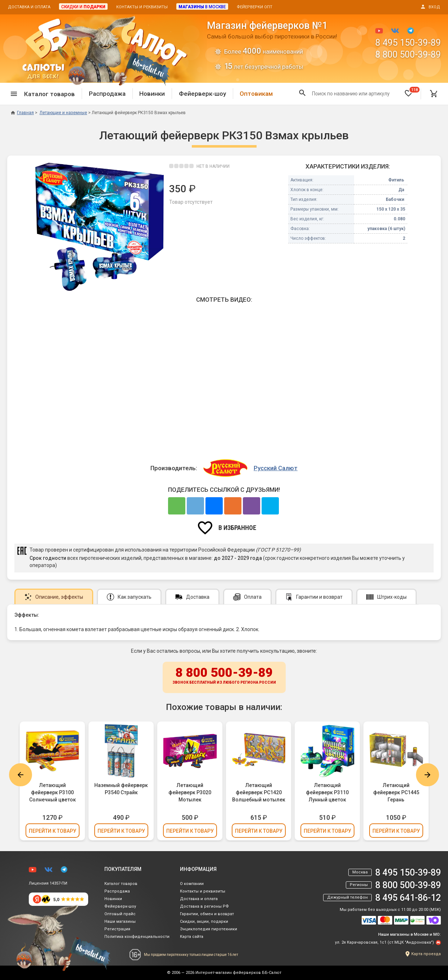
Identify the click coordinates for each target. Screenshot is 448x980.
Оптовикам (256, 94)
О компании (192, 884)
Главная (22, 113)
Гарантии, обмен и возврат (207, 914)
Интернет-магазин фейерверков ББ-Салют (238, 973)
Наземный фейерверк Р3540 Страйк (121, 789)
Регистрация (117, 929)
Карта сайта (192, 937)
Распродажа (107, 94)
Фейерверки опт (255, 7)
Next (427, 775)
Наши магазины (120, 921)
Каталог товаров (121, 884)
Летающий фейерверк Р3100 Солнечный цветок (53, 792)
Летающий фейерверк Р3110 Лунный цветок (327, 792)
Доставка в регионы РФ (204, 906)
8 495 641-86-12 (408, 898)
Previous (21, 775)
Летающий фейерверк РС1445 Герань (396, 792)
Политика (137, 937)
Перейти (53, 831)
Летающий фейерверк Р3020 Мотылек (190, 792)
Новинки (152, 94)
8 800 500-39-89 (408, 55)
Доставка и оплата (29, 7)
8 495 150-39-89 (408, 43)
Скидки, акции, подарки (204, 921)
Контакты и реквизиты (142, 7)
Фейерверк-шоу (202, 94)
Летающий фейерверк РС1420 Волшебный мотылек (259, 792)
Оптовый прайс (120, 914)
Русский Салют (276, 468)
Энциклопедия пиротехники (209, 929)
